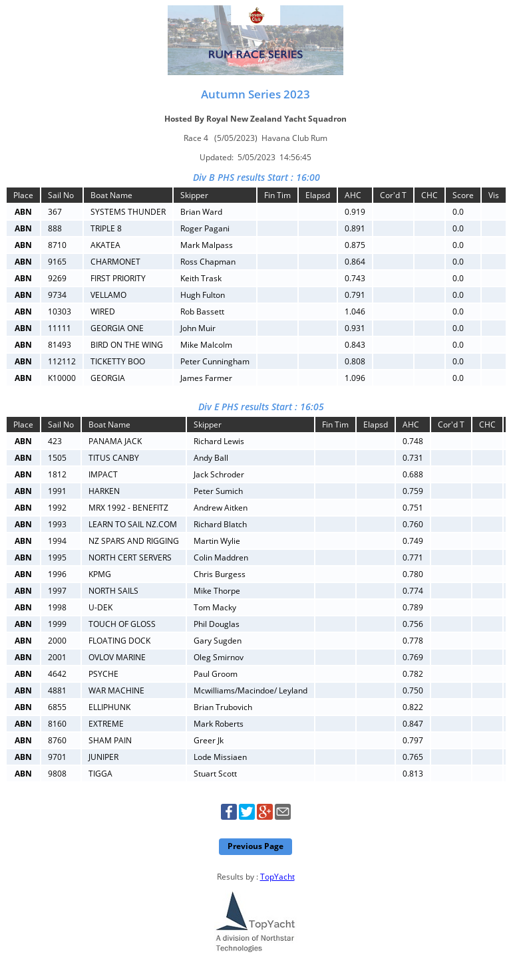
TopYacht (277, 877)
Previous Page (255, 846)
